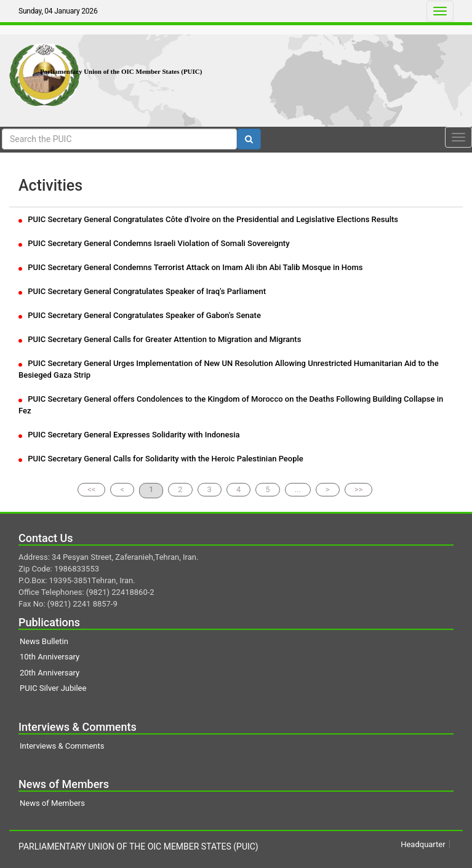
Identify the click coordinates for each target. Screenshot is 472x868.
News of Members (52, 803)
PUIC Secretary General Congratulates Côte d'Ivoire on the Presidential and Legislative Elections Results (208, 219)
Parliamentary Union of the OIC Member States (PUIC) (121, 71)
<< (91, 489)
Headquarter (423, 844)
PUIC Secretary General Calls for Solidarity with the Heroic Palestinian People (161, 459)
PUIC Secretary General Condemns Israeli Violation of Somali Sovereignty (154, 243)
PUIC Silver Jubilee (53, 688)
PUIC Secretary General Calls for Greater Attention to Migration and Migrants (160, 339)
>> (359, 489)
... (298, 489)
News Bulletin (44, 641)
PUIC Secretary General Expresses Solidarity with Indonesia (129, 435)
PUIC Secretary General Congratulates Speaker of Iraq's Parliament (142, 291)
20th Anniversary (50, 673)
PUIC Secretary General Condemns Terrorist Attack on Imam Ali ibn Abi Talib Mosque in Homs (190, 267)
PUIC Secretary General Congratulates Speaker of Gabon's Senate (140, 315)
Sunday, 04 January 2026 (58, 11)
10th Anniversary (50, 657)
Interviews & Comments (62, 746)
